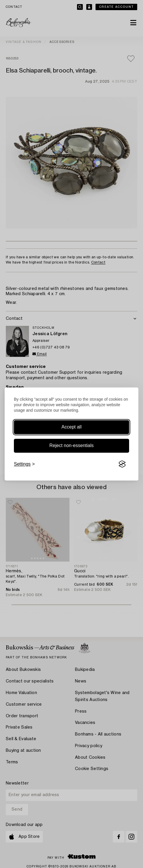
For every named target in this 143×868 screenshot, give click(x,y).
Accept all (71, 427)
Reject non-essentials (72, 445)
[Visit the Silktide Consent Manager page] (122, 464)
